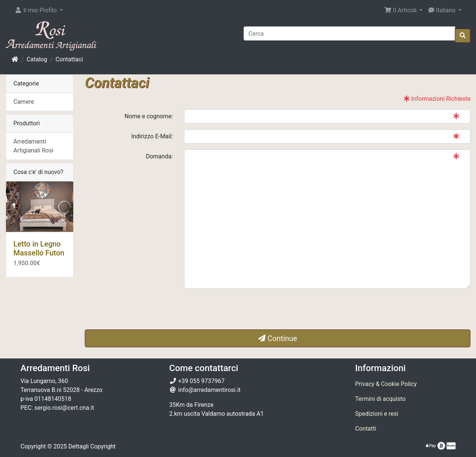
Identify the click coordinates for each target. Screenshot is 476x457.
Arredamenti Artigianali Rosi (33, 146)
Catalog (37, 59)
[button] (39, 10)
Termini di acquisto (380, 399)
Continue (278, 338)
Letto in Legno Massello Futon (39, 248)
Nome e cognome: (149, 116)
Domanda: (159, 156)
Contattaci (69, 59)
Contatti (366, 429)
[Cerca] (349, 33)
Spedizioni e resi (377, 414)
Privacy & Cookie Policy (386, 384)
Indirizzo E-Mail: (152, 136)
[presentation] (241, 309)
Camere (24, 102)
